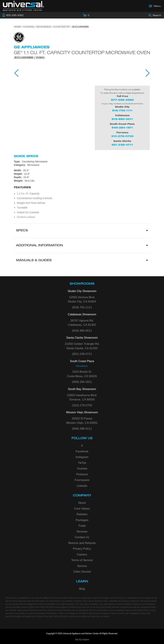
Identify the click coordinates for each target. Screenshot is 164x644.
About (82, 503)
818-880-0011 (122, 119)
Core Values (82, 509)
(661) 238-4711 (82, 354)
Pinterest (82, 474)
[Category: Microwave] (82, 165)
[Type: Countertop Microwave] (82, 162)
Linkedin (82, 486)
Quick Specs (26, 156)
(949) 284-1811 (82, 382)
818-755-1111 (122, 110)
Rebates (82, 514)
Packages (82, 520)
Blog (82, 589)
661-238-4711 (122, 145)
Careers (82, 555)
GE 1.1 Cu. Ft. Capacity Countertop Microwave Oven (82, 52)
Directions (82, 366)
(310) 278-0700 (82, 405)
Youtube (82, 469)
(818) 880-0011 (82, 331)
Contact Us (82, 537)
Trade (82, 526)
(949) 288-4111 (82, 429)
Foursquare (82, 480)
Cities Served (82, 572)
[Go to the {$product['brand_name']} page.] (19, 37)
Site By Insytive (82, 640)
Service (82, 566)
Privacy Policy (82, 549)
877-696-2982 (122, 100)
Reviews (82, 532)
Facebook (82, 451)
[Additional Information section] (82, 246)
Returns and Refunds (82, 543)
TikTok (82, 463)
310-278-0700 (122, 136)
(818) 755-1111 (82, 307)
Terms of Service (82, 560)
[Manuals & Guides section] (82, 261)
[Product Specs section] (82, 231)
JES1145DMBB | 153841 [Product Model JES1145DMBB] (29, 58)
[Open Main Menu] (155, 6)
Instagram (82, 457)
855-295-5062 (48, 607)
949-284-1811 (122, 128)
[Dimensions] (82, 176)
